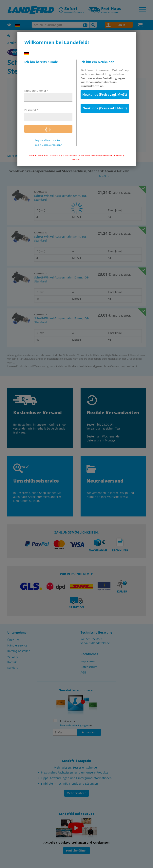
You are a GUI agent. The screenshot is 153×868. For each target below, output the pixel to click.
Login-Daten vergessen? (48, 145)
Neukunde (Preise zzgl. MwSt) (105, 94)
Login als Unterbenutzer (48, 140)
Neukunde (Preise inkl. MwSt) (105, 108)
